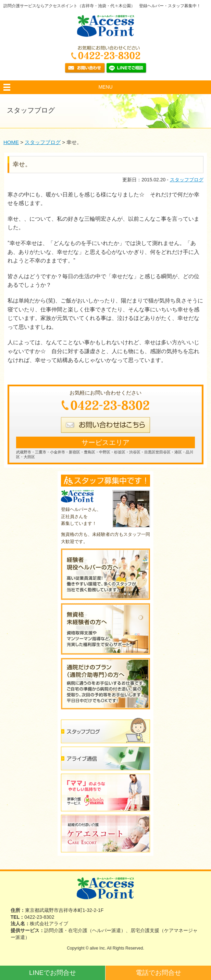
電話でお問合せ (158, 973)
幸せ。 (22, 164)
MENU (105, 87)
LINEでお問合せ (53, 973)
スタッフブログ (187, 180)
